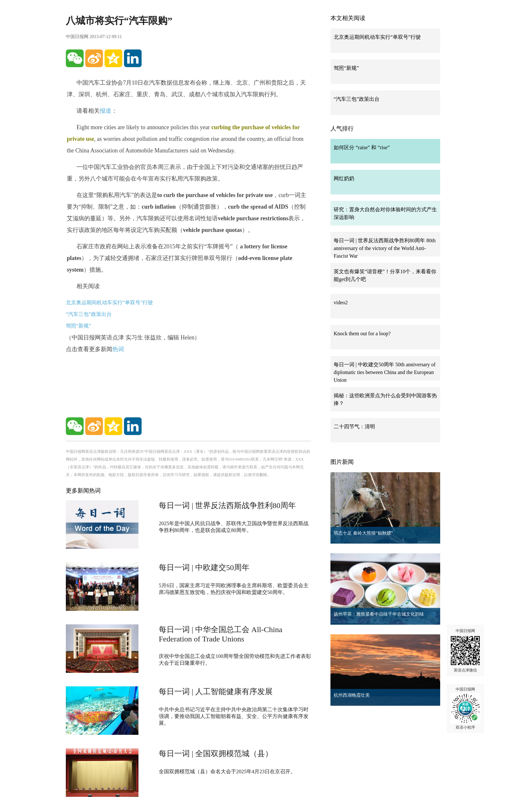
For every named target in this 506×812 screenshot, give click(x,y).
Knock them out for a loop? (362, 333)
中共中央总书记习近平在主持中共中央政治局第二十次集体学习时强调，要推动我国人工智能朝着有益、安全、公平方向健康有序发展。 (234, 716)
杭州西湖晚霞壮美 (352, 695)
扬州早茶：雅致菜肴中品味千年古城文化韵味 (379, 614)
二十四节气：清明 (354, 427)
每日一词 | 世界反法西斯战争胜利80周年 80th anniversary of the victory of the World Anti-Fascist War (385, 248)
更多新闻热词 (83, 491)
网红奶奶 (344, 178)
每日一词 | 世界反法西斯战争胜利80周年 (227, 505)
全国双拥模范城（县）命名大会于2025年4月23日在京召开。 (227, 771)
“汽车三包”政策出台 (89, 314)
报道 (106, 111)
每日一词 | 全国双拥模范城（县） (216, 754)
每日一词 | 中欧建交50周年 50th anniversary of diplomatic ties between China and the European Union (385, 372)
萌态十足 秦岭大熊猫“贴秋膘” (363, 533)
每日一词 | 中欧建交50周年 (204, 567)
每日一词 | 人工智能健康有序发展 (216, 692)
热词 (118, 349)
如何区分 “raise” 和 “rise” (362, 147)
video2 (341, 302)
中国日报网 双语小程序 (465, 708)
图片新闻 (342, 462)
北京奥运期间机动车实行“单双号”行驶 (109, 302)
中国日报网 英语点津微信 (465, 651)
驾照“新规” (78, 326)
